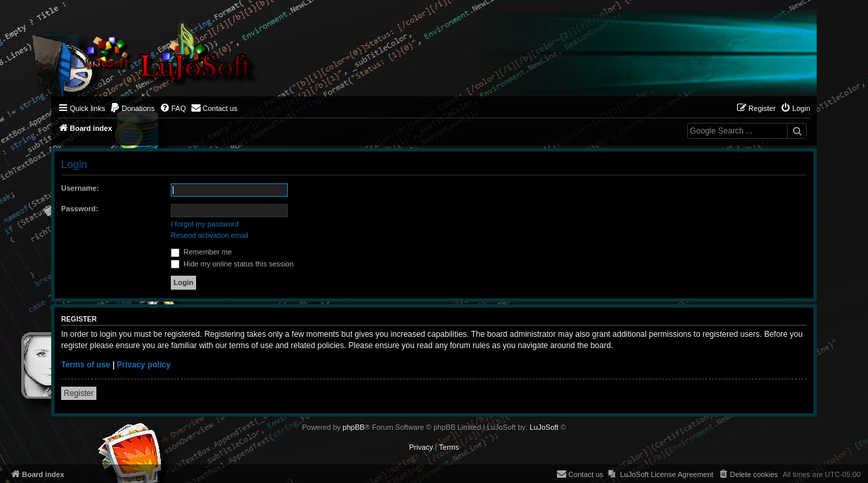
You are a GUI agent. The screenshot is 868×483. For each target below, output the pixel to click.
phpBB (354, 427)
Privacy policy (144, 365)
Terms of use (86, 365)
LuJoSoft (544, 427)
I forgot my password (205, 224)
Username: (80, 188)
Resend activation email (210, 235)
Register (79, 393)
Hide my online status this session (232, 264)
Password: (80, 209)
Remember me (201, 252)
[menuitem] (132, 108)
